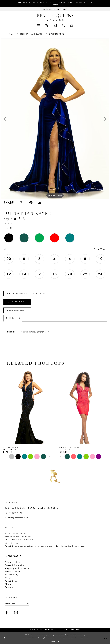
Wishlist (9, 578)
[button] (38, 25)
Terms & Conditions (15, 565)
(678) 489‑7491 (13, 513)
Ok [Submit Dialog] (105, 638)
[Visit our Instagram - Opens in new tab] (16, 613)
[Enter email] (17, 604)
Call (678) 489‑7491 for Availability (26, 293)
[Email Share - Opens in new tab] (40, 203)
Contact (9, 587)
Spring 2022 (57, 34)
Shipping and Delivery (17, 568)
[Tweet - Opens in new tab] (22, 203)
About (8, 584)
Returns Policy (12, 571)
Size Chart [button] (100, 249)
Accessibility (12, 575)
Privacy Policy (12, 562)
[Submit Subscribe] (28, 604)
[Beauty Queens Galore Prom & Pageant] (55, 17)
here (57, 641)
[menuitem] (38, 25)
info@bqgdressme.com (17, 518)
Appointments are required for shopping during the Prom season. (55, 4)
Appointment (11, 581)
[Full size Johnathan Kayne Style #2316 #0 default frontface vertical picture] (55, 119)
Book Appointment (17, 310)
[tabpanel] (55, 119)
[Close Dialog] (4, 638)
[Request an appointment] (55, 9)
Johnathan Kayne (32, 34)
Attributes (13, 318)
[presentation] (27, 407)
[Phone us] (47, 25)
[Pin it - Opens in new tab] (31, 203)
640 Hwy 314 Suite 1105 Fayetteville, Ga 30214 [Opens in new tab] (32, 508)
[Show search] (63, 25)
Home (10, 34)
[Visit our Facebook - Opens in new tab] (7, 613)
